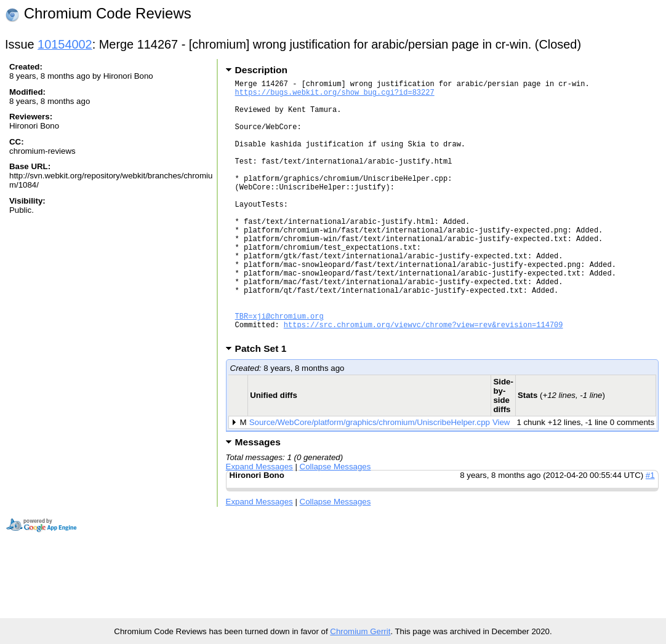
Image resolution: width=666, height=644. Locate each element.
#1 (650, 531)
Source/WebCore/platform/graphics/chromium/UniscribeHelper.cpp (370, 478)
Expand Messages (259, 522)
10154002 (65, 44)
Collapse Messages (335, 522)
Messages (258, 497)
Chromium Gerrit (360, 631)
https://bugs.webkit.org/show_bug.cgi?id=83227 (335, 96)
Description (261, 70)
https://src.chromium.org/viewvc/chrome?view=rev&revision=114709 (423, 378)
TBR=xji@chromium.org (279, 368)
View (501, 478)
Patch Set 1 (265, 404)
